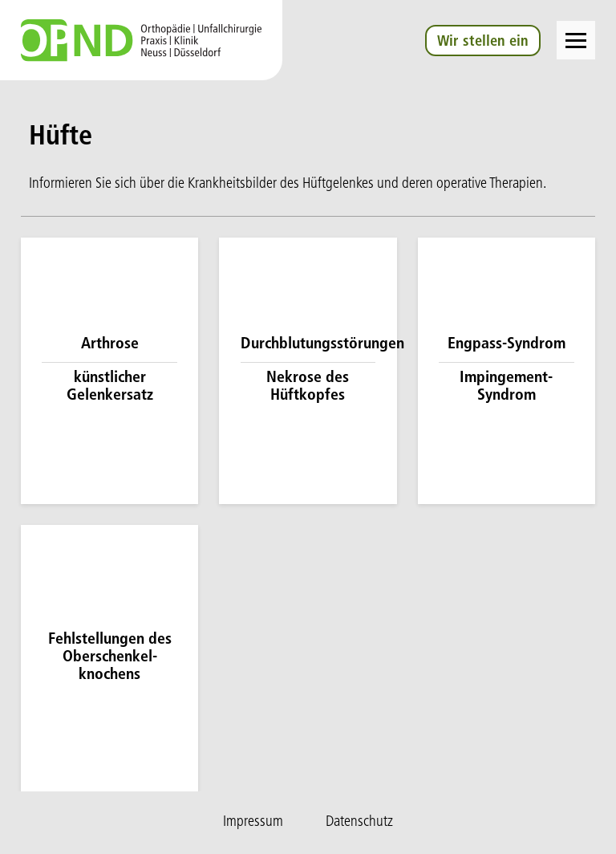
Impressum (253, 822)
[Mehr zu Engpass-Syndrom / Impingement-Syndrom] (507, 371)
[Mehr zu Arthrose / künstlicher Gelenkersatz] (109, 371)
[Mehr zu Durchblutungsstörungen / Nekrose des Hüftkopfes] (308, 371)
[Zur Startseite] (141, 40)
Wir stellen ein (482, 42)
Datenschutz (359, 822)
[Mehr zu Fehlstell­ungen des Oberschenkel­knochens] (109, 658)
